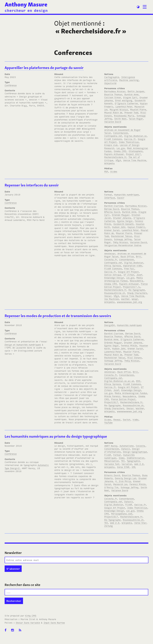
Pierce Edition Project (123, 399)
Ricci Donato (135, 358)
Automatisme (127, 446)
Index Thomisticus (129, 142)
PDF (106, 171)
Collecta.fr (111, 259)
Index (122, 458)
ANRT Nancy (111, 446)
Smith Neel (120, 119)
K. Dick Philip (123, 481)
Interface (110, 198)
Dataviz (126, 449)
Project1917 (111, 402)
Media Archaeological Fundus (131, 393)
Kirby (31, 615)
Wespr (135, 299)
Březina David (112, 212)
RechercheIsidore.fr (115, 157)
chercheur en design (26, 10)
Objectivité (110, 83)
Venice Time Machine (135, 160)
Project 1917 (133, 154)
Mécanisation (112, 461)
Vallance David (113, 122)
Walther (125, 299)
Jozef (139, 275)
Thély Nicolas (120, 242)
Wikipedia (110, 163)
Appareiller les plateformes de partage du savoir (44, 68)
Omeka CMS (120, 151)
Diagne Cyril (130, 97)
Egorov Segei (112, 345)
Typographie (133, 461)
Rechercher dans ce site (22, 585)
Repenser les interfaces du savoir (32, 185)
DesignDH (110, 325)
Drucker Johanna (122, 218)
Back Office (127, 256)
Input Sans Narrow (54, 623)
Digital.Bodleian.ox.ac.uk (119, 381)
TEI (123, 461)
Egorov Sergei (125, 221)
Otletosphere (136, 151)
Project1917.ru (132, 287)
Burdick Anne (131, 94)
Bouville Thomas (113, 94)
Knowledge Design (114, 278)
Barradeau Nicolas (115, 91)
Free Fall (129, 269)
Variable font (112, 464)
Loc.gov (121, 148)
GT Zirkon (129, 275)
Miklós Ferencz (112, 396)
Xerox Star (140, 523)
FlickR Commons (113, 139)
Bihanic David (112, 475)
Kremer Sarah (112, 230)
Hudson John (119, 227)
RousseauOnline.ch (115, 293)
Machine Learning (129, 80)
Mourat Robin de (113, 112)
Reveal (117, 419)
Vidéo (135, 419)
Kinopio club (111, 145)
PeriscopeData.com (122, 514)
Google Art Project (128, 272)
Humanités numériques (126, 194)
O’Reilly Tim (111, 487)
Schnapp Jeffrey (123, 239)
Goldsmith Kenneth (123, 224)
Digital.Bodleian (134, 263)
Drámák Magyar (121, 215)
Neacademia (137, 281)
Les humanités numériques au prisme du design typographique (56, 436)
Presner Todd (131, 112)
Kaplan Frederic (136, 227)
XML (134, 467)
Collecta (141, 446)
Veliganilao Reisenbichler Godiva (123, 245)
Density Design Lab (126, 478)
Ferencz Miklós (129, 345)
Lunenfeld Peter (124, 106)
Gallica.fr (130, 139)
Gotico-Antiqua (113, 275)
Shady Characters (137, 293)
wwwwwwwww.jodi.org (130, 302)
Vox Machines (112, 299)
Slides (114, 171)
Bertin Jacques (136, 91)
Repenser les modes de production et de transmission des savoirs (58, 316)
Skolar (108, 296)
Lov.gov (130, 278)
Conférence (11, 85)
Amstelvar (110, 253)
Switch (127, 419)
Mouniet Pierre (138, 109)
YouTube (108, 422)
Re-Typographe (137, 290)
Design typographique (135, 452)
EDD (138, 381)
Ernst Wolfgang (124, 100)
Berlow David (112, 209)
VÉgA (118, 160)
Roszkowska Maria (124, 116)
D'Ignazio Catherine (126, 103)
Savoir (121, 198)
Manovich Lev (120, 484)
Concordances (121, 133)
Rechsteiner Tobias (122, 236)
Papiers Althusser (114, 154)
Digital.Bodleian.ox (135, 136)
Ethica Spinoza (113, 266)
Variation (127, 464)
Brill (139, 256)
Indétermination (136, 458)
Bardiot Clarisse (114, 206)
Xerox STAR (123, 467)
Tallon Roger (136, 119)
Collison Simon (113, 97)
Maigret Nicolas (119, 109)
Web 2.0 (139, 464)
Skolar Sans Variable (28, 623)
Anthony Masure (26, 4)
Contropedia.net (113, 136)
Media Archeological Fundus (124, 279)
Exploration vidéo (133, 266)
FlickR (108, 455)
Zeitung (109, 526)
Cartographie (112, 77)
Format (108, 194)
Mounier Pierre (124, 233)
